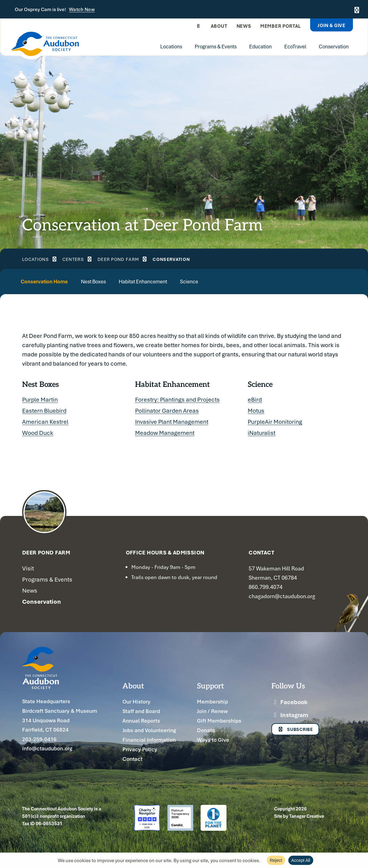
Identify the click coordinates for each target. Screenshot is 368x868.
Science (216, 281)
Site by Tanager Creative (299, 816)
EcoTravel (295, 46)
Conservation (334, 46)
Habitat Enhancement (163, 281)
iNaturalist (262, 433)
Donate (206, 730)
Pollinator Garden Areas (167, 411)
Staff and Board (141, 711)
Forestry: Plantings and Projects (177, 400)
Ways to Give (213, 740)
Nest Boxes (106, 281)
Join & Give (332, 25)
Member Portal (281, 26)
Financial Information (149, 740)
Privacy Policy (140, 750)
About (219, 26)
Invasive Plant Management (172, 422)
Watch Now (82, 10)
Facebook (290, 702)
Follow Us (288, 686)
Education (260, 46)
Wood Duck (38, 433)
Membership (212, 702)
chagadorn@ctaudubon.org (282, 596)
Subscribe (296, 730)
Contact (132, 759)
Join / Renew (212, 711)
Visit (28, 568)
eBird (255, 400)
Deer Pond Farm (138, 259)
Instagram (290, 715)
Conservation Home (49, 281)
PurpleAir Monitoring (275, 422)
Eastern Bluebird (44, 411)
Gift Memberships (219, 721)
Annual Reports (141, 721)
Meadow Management (165, 433)
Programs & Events (216, 46)
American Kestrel (45, 422)
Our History (136, 702)
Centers (84, 259)
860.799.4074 (266, 587)
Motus (256, 411)
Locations (171, 46)
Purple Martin (40, 400)
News (244, 26)
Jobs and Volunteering (149, 730)
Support (210, 686)
